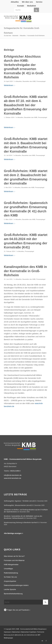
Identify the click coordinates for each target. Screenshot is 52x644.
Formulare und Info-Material (14, 560)
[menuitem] (15, 2)
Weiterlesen (10, 85)
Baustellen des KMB (29, 81)
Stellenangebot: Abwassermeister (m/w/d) (18, 505)
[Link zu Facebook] (46, 641)
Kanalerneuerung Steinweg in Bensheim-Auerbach (21, 522)
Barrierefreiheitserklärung (13, 594)
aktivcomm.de (19, 635)
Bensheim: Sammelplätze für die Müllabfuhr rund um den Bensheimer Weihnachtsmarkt (23, 517)
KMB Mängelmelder (11, 565)
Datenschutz (16, 632)
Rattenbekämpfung (11, 573)
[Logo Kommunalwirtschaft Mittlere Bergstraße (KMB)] (22, 20)
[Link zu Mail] (42, 641)
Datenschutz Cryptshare (29, 632)
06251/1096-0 (15, 471)
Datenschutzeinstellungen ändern (16, 585)
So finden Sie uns (10, 577)
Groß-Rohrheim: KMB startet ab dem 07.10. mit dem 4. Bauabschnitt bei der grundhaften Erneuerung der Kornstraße (26, 105)
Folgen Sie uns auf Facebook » (19, 610)
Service (39, 2)
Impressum (7, 632)
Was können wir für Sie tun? (14, 556)
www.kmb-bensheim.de (13, 478)
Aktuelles (15, 2)
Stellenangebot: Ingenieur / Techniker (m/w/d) (19, 501)
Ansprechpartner (10, 581)
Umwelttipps (8, 569)
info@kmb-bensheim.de (13, 475)
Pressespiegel (41, 81)
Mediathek (31, 6)
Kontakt (21, 6)
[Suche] (27, 10)
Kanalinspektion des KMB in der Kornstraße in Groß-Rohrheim (25, 271)
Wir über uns (27, 2)
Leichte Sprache (10, 589)
